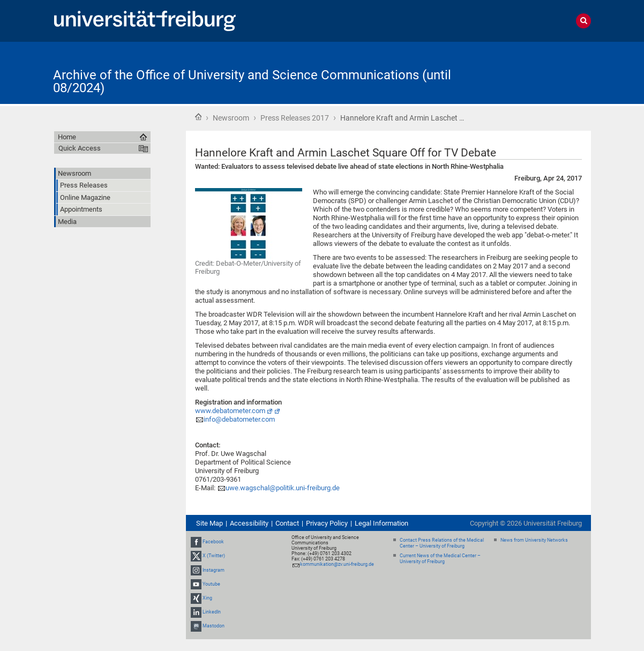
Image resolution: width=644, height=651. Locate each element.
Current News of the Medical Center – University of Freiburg (440, 559)
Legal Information (381, 523)
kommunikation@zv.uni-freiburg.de (337, 564)
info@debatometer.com (239, 419)
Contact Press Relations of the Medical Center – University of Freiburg (442, 543)
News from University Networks (534, 540)
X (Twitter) (214, 556)
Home (198, 117)
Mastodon (214, 626)
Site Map (209, 523)
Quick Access (80, 148)
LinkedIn (212, 612)
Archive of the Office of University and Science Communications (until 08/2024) (252, 81)
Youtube (211, 584)
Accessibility (249, 523)
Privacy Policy (327, 523)
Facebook (213, 542)
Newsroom (231, 118)
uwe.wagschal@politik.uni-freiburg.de (283, 488)
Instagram (214, 570)
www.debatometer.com (230, 411)
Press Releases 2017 (295, 118)
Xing (207, 598)
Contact (287, 523)
